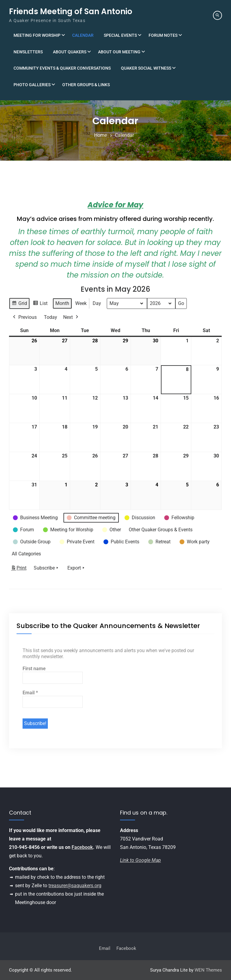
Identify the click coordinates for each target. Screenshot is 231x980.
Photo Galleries (32, 85)
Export (77, 568)
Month (62, 303)
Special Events (120, 35)
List (40, 304)
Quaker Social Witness (146, 68)
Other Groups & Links (86, 85)
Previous (24, 317)
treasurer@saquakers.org (75, 886)
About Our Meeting (119, 52)
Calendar (83, 35)
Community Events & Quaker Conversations (62, 68)
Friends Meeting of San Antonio (71, 11)
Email (30, 693)
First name (34, 669)
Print (19, 569)
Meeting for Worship (37, 35)
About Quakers (70, 52)
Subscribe (47, 568)
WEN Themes (208, 970)
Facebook (82, 847)
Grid (19, 304)
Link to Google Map (140, 860)
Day (97, 303)
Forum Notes (163, 35)
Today (51, 317)
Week (81, 303)
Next (71, 317)
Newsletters (28, 52)
